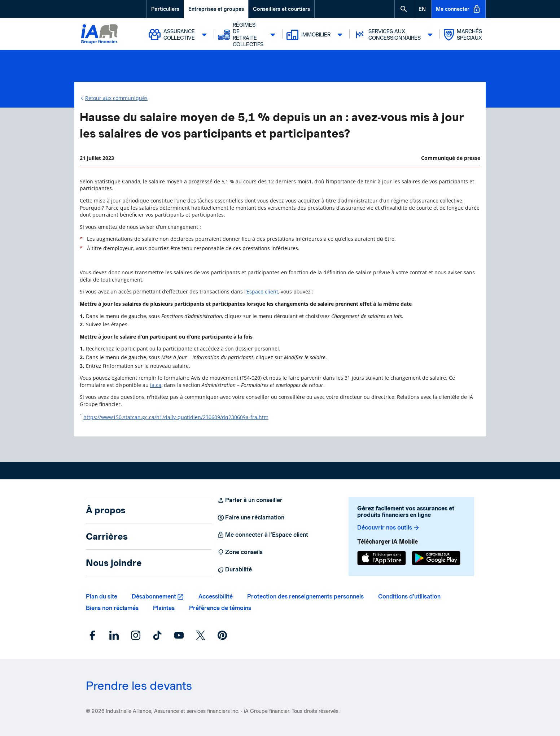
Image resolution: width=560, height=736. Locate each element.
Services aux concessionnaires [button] (395, 35)
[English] (422, 9)
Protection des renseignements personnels (305, 596)
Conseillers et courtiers (281, 9)
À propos (106, 510)
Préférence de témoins (220, 608)
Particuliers (165, 9)
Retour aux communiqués (116, 98)
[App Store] (382, 559)
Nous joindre (114, 563)
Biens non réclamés (112, 608)
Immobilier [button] (316, 35)
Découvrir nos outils (389, 528)
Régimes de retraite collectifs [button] (249, 35)
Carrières (107, 536)
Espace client (262, 291)
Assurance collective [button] (180, 35)
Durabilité (235, 570)
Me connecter (458, 9)
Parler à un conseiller (250, 500)
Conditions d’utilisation (409, 596)
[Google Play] (436, 559)
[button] (404, 9)
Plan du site (102, 596)
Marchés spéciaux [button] (463, 35)
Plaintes (164, 608)
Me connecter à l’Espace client (263, 535)
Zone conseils (240, 552)
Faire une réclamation (251, 518)
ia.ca (156, 385)
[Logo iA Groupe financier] (99, 35)
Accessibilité (216, 596)
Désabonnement (154, 596)
